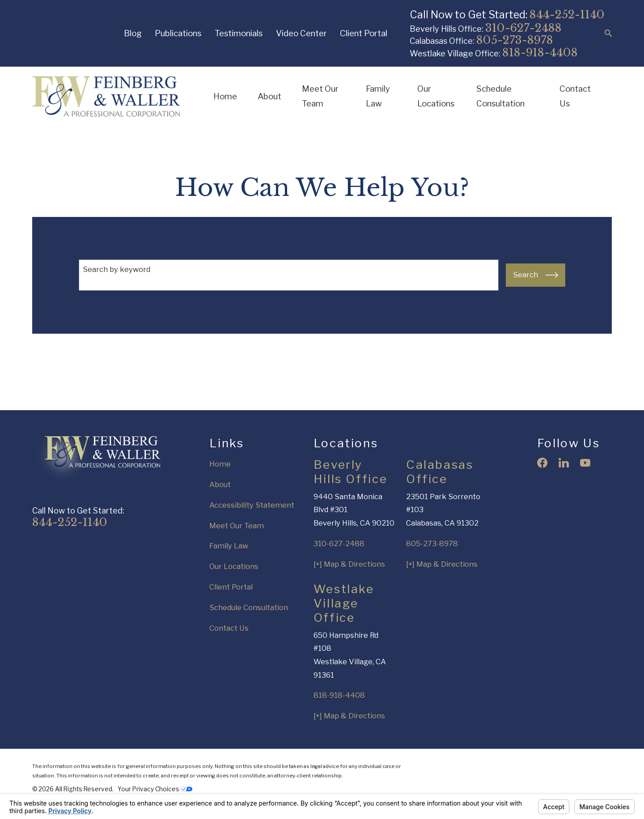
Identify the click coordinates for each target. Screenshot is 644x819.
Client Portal (364, 33)
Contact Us (229, 628)
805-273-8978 (515, 40)
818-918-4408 (540, 53)
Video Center (301, 33)
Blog (133, 33)
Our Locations (234, 566)
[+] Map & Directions (349, 564)
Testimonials (239, 33)
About (220, 484)
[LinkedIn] (564, 463)
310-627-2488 (523, 28)
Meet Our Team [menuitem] (320, 96)
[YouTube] (585, 463)
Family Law (229, 546)
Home (220, 464)
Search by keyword (117, 269)
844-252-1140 (567, 15)
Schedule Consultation (249, 607)
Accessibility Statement (252, 505)
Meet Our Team (237, 526)
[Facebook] (542, 463)
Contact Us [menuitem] (575, 96)
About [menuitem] (269, 96)
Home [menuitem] (225, 96)
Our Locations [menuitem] (436, 96)
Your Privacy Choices (155, 789)
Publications (178, 33)
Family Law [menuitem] (378, 96)
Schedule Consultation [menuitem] (500, 96)
